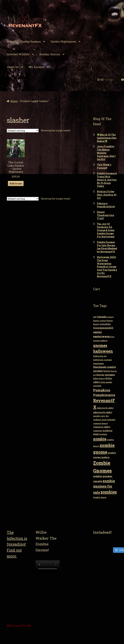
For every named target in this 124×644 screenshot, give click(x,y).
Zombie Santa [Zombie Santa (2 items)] (100, 497)
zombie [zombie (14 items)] (100, 439)
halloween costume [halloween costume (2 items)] (103, 360)
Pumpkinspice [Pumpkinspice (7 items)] (104, 395)
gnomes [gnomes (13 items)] (100, 345)
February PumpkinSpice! (106, 205)
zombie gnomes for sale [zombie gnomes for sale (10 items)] (104, 487)
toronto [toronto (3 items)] (111, 420)
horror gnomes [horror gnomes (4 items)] (106, 375)
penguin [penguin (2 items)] (97, 386)
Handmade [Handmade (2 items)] (98, 363)
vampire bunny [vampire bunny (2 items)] (101, 423)
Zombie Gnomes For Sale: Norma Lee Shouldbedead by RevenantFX (107, 247)
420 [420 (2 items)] (95, 317)
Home (11, 41)
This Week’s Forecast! (104, 166)
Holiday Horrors (50, 54)
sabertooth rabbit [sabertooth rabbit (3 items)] (103, 412)
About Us (13, 67)
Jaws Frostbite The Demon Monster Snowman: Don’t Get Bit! (106, 153)
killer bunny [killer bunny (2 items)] (99, 378)
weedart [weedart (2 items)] (103, 434)
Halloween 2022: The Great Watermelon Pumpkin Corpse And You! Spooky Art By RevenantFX (107, 267)
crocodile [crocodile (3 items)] (105, 324)
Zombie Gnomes (30, 41)
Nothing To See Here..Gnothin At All (107, 195)
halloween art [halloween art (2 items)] (100, 356)
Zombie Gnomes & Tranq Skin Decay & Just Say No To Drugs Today (107, 180)
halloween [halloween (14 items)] (103, 351)
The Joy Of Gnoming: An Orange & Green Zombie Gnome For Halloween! (106, 230)
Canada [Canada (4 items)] (102, 317)
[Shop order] (23, 131)
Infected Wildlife (18, 54)
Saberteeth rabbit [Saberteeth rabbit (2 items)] (105, 408)
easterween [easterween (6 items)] (101, 336)
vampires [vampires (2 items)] (98, 431)
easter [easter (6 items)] (98, 332)
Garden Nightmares (63, 41)
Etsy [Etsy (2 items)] (112, 337)
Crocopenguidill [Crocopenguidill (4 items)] (103, 328)
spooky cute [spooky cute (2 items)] (99, 416)
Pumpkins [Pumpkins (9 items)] (102, 390)
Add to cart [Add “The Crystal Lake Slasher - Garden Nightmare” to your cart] (16, 183)
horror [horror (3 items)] (107, 371)
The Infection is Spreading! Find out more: (17, 544)
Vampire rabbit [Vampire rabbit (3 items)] (102, 427)
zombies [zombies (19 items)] (109, 492)
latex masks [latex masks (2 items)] (106, 382)
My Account (37, 67)
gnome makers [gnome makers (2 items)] (100, 341)
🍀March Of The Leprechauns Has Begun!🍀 (107, 138)
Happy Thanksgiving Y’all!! (105, 215)
